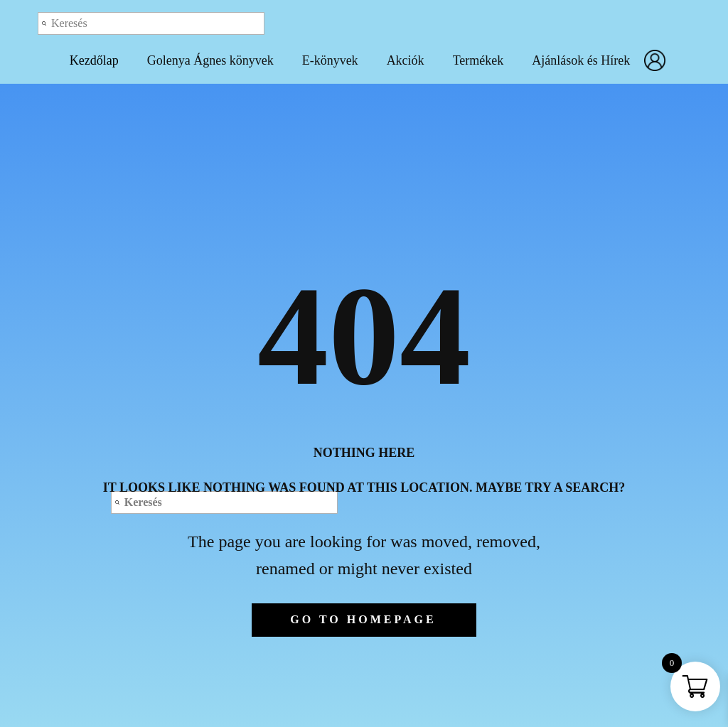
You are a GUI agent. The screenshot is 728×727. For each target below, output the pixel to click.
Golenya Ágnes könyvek (210, 60)
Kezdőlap (94, 60)
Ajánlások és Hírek (581, 60)
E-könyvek (330, 60)
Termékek (478, 60)
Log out (589, 23)
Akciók (406, 60)
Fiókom (658, 60)
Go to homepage (363, 619)
